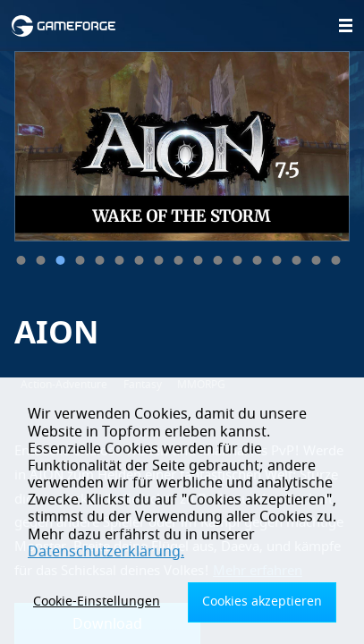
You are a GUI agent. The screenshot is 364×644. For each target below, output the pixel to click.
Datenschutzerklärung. (106, 552)
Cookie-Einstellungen (97, 602)
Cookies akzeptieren (262, 602)
